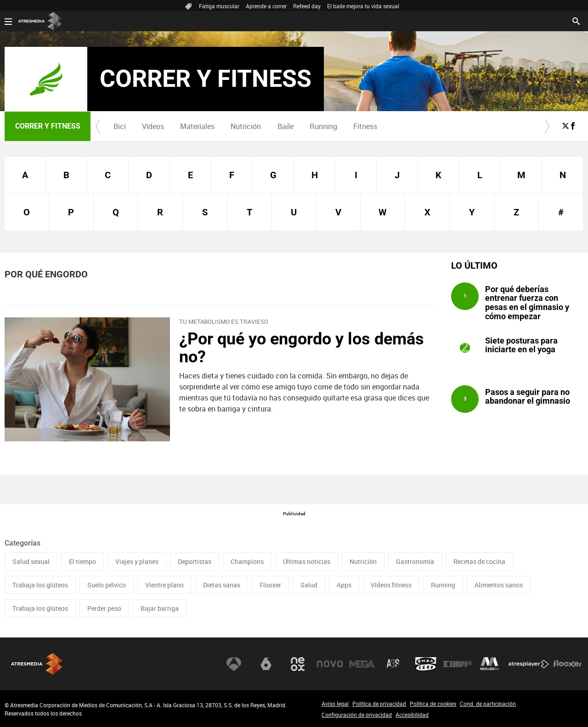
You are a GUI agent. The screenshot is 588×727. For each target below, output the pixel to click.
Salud (309, 585)
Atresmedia (37, 664)
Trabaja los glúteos (40, 585)
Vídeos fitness (391, 585)
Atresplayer (529, 664)
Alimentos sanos (499, 585)
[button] (98, 126)
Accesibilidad (412, 715)
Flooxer (270, 585)
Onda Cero (426, 664)
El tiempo (82, 561)
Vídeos (153, 126)
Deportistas (195, 561)
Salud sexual (31, 561)
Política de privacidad (379, 704)
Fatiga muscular (219, 6)
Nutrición (246, 126)
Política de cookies (433, 704)
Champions (247, 561)
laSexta (266, 664)
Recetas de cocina (479, 561)
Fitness (365, 126)
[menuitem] (119, 126)
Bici (120, 126)
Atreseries (394, 664)
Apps (344, 585)
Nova (330, 664)
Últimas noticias (307, 561)
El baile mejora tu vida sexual (363, 6)
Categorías (23, 543)
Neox (298, 664)
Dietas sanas (222, 585)
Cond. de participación (488, 704)
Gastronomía (415, 561)
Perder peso (104, 608)
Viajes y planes (137, 561)
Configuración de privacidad (357, 715)
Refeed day (307, 6)
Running (323, 126)
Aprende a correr (266, 6)
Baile (286, 126)
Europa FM (458, 664)
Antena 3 (234, 664)
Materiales (197, 126)
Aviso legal (335, 704)
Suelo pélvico (107, 585)
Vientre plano (164, 585)
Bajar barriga (160, 608)
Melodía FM (490, 664)
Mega (362, 664)
